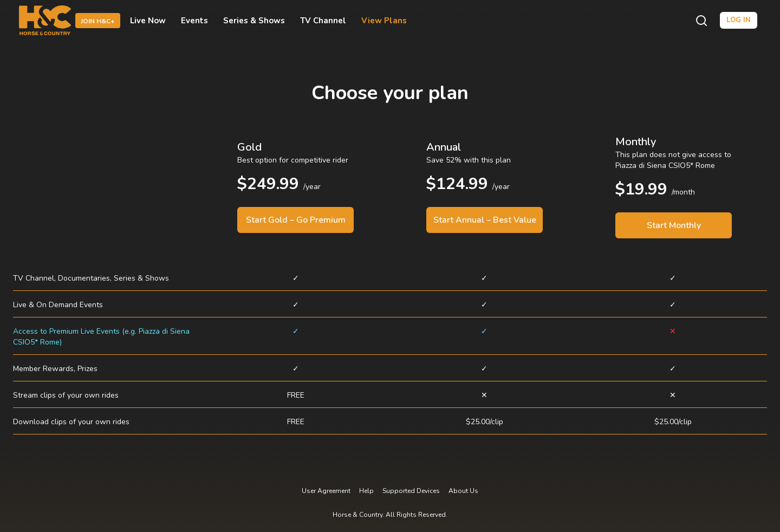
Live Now (148, 21)
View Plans (384, 21)
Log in (739, 20)
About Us (463, 491)
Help (366, 491)
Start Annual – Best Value (485, 220)
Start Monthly (674, 225)
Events (194, 21)
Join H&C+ (98, 21)
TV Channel (323, 21)
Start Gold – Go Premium (296, 220)
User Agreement (326, 491)
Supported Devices (411, 491)
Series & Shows (254, 21)
